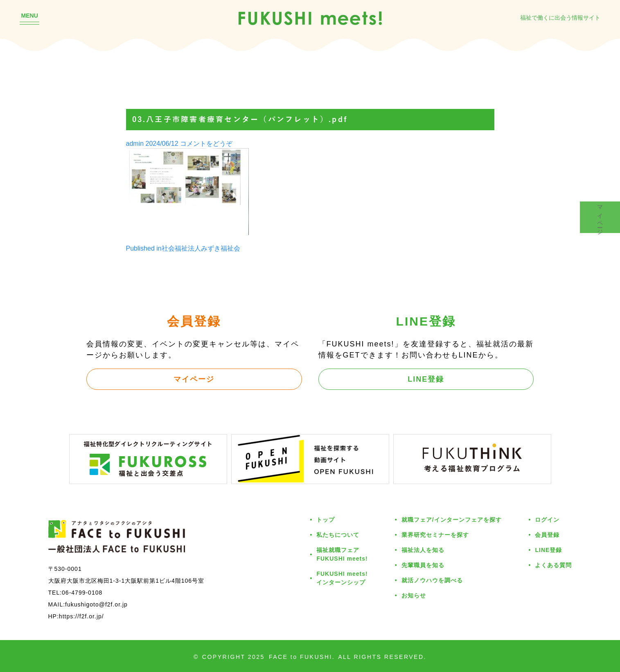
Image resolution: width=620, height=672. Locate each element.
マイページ (194, 379)
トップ (326, 519)
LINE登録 (426, 379)
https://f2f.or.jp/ (81, 616)
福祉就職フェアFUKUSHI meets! (342, 554)
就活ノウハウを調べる (432, 580)
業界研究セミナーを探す (435, 535)
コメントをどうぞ (206, 143)
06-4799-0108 (82, 592)
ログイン (547, 519)
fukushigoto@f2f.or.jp (96, 604)
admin (135, 143)
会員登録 (547, 535)
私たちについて (338, 535)
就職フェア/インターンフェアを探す (452, 519)
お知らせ (414, 595)
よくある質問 (553, 565)
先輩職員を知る (423, 565)
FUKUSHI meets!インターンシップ (342, 578)
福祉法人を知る (423, 550)
